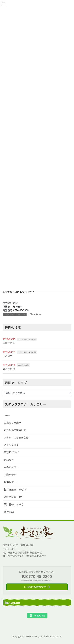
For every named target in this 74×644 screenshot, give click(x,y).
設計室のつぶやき (14, 504)
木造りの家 (10, 474)
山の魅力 (8, 356)
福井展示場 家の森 (15, 489)
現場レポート (11, 482)
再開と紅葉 (9, 343)
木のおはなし (23, 365)
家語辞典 (9, 460)
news (7, 415)
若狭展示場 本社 (14, 497)
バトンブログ (35, 314)
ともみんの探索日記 (15, 430)
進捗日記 (9, 512)
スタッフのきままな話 (27, 339)
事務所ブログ (11, 452)
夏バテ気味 (9, 369)
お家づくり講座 (12, 423)
